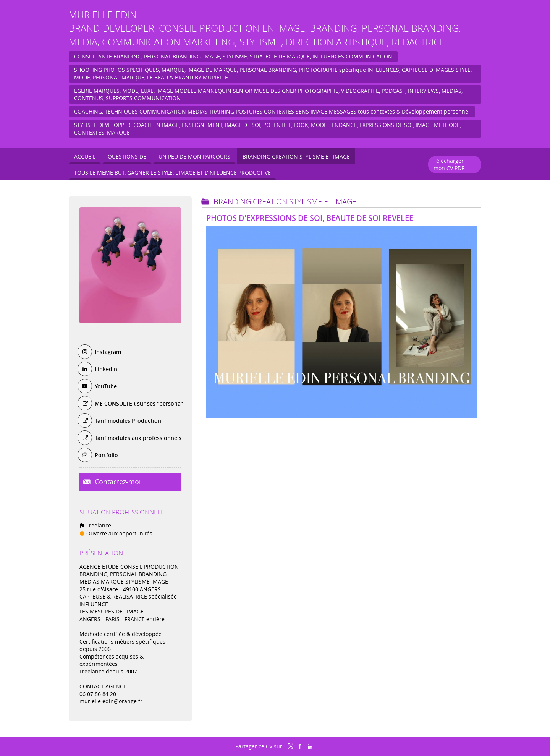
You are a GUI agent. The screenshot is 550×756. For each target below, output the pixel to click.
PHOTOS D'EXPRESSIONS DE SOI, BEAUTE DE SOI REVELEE (310, 218)
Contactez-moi (117, 482)
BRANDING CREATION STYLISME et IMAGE (285, 202)
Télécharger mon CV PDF (449, 165)
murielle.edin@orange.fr (111, 701)
